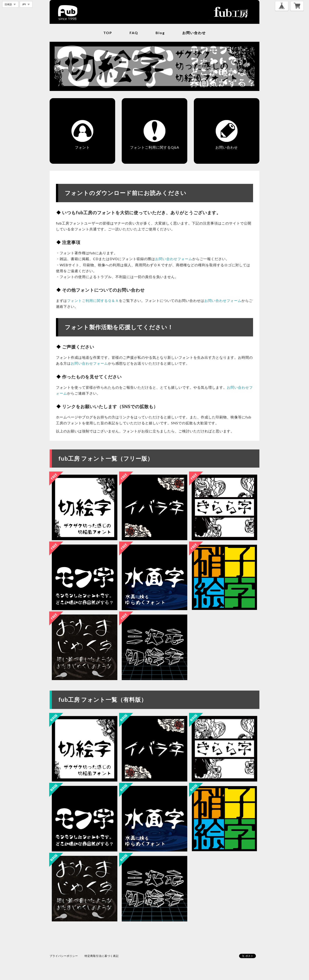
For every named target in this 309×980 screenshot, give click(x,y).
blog (160, 33)
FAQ (134, 33)
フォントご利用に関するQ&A (155, 147)
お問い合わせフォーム (174, 259)
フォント (82, 147)
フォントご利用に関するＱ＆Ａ (93, 300)
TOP (108, 33)
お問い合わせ (194, 33)
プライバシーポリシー (64, 956)
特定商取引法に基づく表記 (102, 956)
